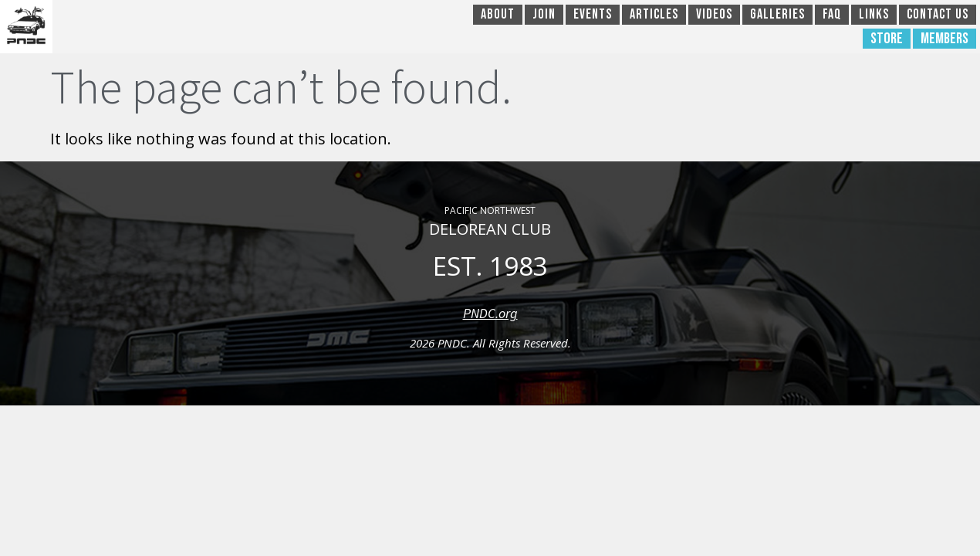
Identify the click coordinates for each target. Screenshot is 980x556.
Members (945, 39)
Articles (654, 14)
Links (874, 14)
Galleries (777, 14)
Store (887, 39)
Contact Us (938, 14)
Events (593, 14)
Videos (714, 14)
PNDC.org (490, 313)
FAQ (832, 14)
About (498, 14)
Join (544, 14)
